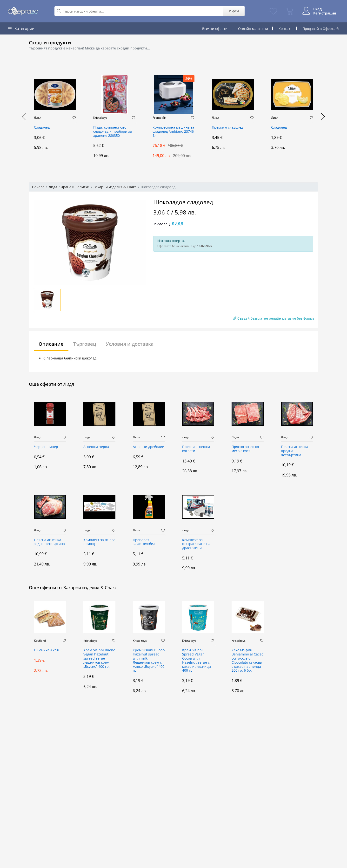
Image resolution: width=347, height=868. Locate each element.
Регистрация (325, 13)
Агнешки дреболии (149, 447)
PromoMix (159, 118)
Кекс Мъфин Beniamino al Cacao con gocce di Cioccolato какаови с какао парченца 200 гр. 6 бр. (247, 660)
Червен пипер (46, 447)
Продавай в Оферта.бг (321, 29)
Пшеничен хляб (47, 650)
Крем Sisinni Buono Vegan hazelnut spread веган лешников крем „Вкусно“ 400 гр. (99, 658)
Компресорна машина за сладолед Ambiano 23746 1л (173, 132)
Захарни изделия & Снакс (115, 187)
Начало (38, 187)
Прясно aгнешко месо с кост (245, 449)
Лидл (38, 118)
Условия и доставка (130, 344)
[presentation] (24, 117)
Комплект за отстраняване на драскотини (196, 544)
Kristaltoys (100, 118)
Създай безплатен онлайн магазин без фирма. (274, 318)
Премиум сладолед (227, 127)
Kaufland (40, 641)
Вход (317, 9)
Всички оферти (215, 29)
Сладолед (42, 127)
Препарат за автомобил (144, 542)
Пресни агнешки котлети (196, 449)
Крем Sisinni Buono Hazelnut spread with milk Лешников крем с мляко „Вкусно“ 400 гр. (149, 660)
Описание (51, 344)
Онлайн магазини (253, 29)
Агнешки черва (96, 447)
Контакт (285, 29)
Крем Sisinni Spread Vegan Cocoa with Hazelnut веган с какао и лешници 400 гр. (197, 660)
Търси (234, 11)
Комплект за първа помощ (99, 542)
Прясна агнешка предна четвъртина (295, 451)
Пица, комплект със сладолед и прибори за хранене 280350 (113, 132)
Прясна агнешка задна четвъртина (49, 542)
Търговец (85, 344)
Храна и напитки (75, 187)
